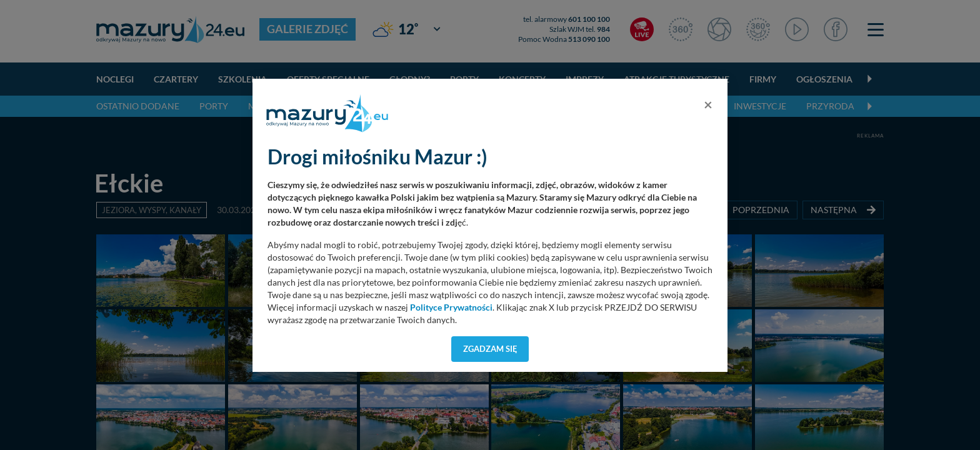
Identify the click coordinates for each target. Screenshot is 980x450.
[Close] (708, 104)
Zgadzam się (490, 349)
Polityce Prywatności (451, 307)
